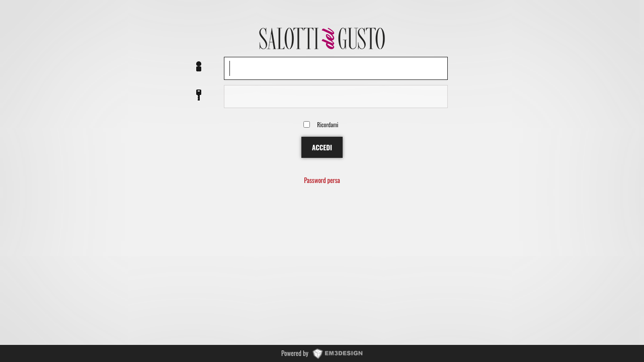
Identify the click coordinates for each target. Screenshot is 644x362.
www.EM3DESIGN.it (338, 353)
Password (199, 95)
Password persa (322, 181)
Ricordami (328, 124)
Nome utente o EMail (199, 67)
